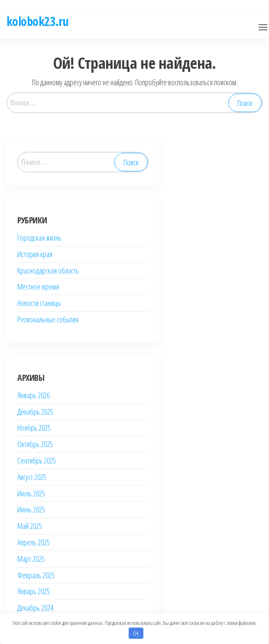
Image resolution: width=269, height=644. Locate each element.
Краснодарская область (48, 270)
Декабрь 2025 (35, 412)
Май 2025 (30, 526)
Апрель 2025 (34, 542)
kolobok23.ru (37, 21)
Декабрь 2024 (35, 608)
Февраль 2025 (36, 575)
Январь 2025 (34, 591)
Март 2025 (31, 559)
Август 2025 (32, 477)
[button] (263, 27)
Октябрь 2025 (35, 444)
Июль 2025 (31, 493)
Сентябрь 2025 (37, 460)
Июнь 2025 (31, 509)
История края (35, 254)
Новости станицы (39, 303)
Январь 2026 (34, 395)
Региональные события (48, 319)
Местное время (38, 287)
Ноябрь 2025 (34, 428)
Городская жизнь (39, 238)
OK (136, 633)
